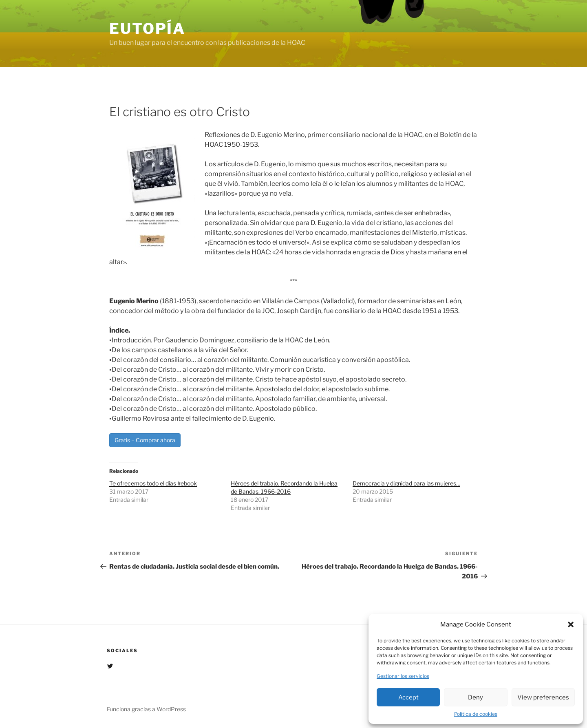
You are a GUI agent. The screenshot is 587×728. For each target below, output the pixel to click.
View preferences (543, 697)
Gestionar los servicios (403, 676)
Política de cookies (476, 714)
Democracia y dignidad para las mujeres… (406, 483)
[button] (571, 624)
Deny (476, 697)
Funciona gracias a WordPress (146, 709)
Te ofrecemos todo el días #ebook (153, 483)
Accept (408, 697)
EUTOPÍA (147, 29)
